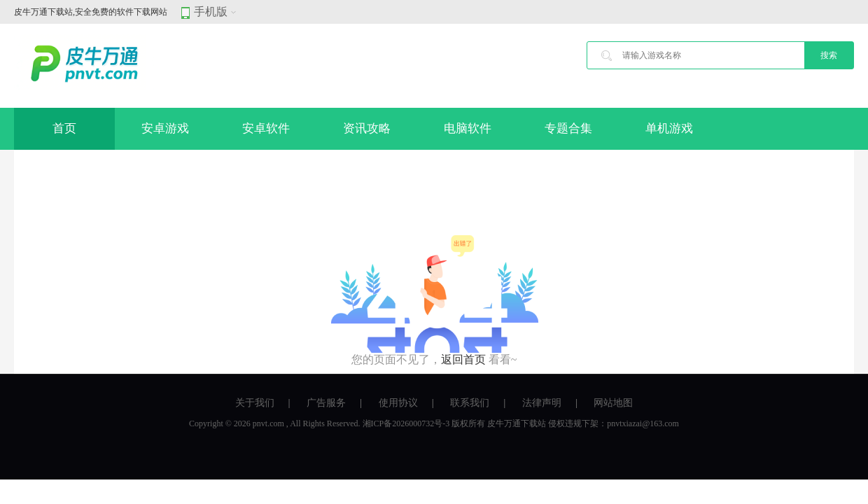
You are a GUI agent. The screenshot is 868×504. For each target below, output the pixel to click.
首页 (64, 128)
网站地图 (613, 403)
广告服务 (326, 403)
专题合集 (568, 128)
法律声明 (542, 403)
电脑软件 (468, 128)
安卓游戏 (165, 128)
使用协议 (398, 403)
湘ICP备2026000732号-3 (406, 423)
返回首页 (463, 359)
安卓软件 (266, 128)
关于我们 (255, 403)
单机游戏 (669, 128)
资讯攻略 (367, 128)
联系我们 (470, 403)
